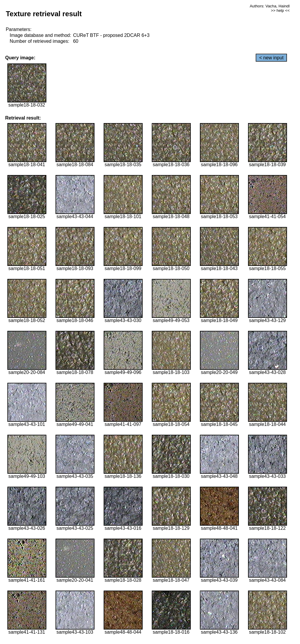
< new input (271, 58)
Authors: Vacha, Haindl (270, 6)
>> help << (280, 10)
